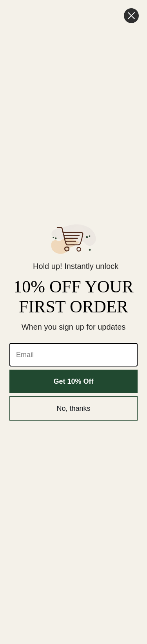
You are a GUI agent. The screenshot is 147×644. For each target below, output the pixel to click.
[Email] (73, 355)
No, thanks (73, 408)
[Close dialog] (131, 16)
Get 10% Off (73, 381)
